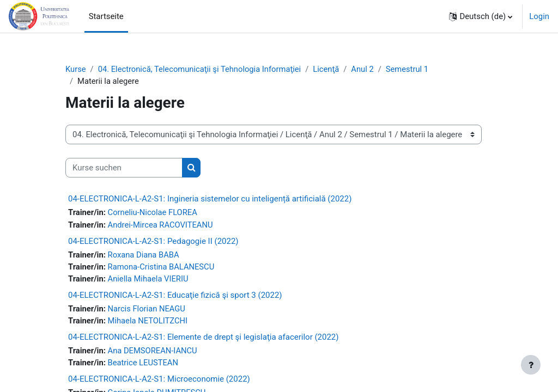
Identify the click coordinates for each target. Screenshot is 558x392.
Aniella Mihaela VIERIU (149, 280)
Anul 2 (366, 69)
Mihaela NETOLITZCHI (148, 322)
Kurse (76, 69)
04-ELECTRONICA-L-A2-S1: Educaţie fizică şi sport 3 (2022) (175, 296)
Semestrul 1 (411, 69)
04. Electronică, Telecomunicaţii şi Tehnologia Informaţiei (201, 69)
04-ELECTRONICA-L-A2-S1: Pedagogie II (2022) (153, 242)
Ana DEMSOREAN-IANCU (153, 352)
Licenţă (329, 69)
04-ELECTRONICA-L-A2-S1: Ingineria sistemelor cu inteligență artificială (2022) (210, 199)
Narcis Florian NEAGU (147, 310)
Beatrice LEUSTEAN (144, 364)
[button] (481, 16)
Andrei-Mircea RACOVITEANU (161, 225)
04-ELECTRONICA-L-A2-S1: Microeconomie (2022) (159, 381)
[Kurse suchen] (124, 168)
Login (539, 16)
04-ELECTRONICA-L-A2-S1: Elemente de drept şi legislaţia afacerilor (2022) (204, 339)
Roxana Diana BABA (144, 255)
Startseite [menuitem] (106, 16)
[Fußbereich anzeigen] (531, 365)
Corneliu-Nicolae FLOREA (153, 213)
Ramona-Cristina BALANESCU (162, 267)
